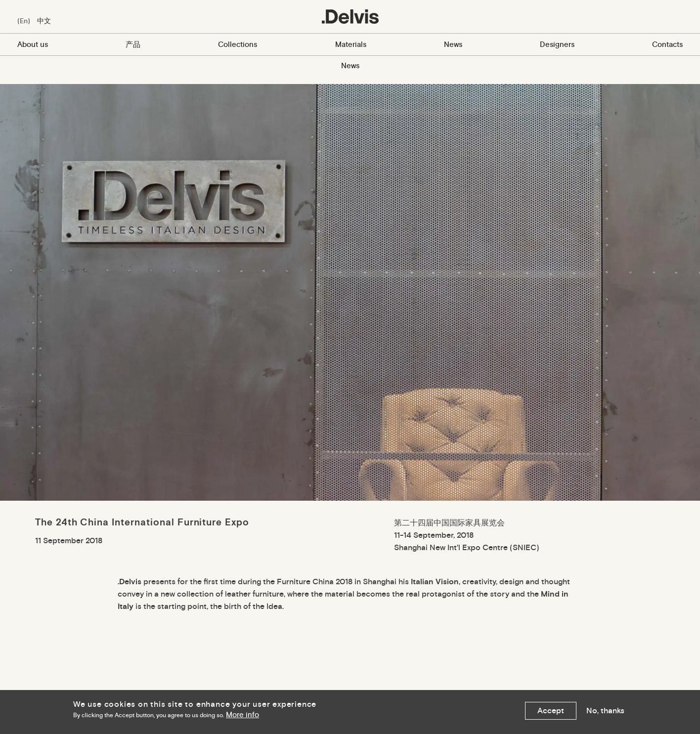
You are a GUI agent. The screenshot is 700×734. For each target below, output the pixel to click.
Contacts (667, 44)
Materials (351, 44)
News (453, 44)
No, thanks (605, 711)
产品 (133, 44)
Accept (551, 711)
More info (242, 715)
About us (33, 44)
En (24, 21)
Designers (557, 44)
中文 (44, 21)
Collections (238, 44)
